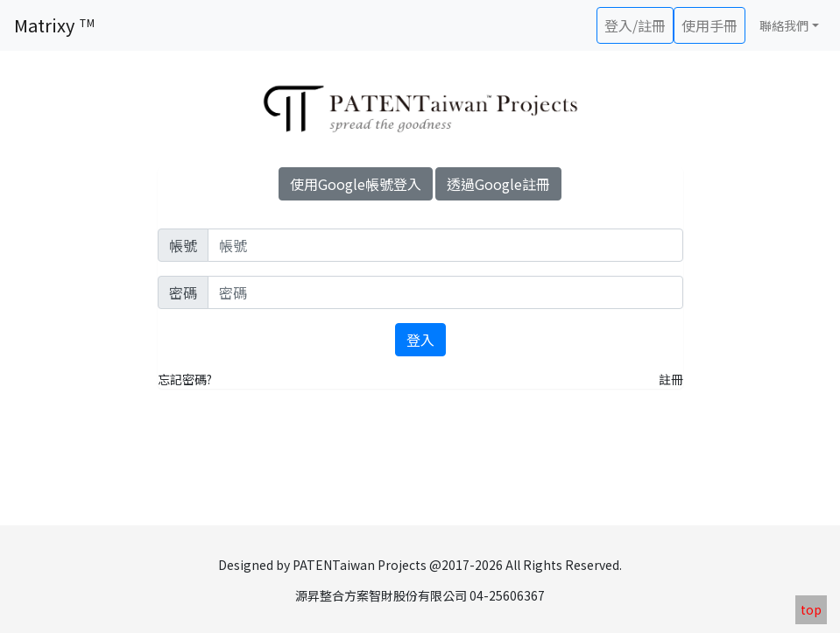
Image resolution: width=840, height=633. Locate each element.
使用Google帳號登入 (356, 184)
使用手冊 (709, 25)
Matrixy (54, 25)
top (811, 609)
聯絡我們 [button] (784, 25)
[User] (445, 245)
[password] (445, 292)
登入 (420, 340)
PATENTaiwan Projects (360, 565)
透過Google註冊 (498, 184)
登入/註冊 (635, 25)
